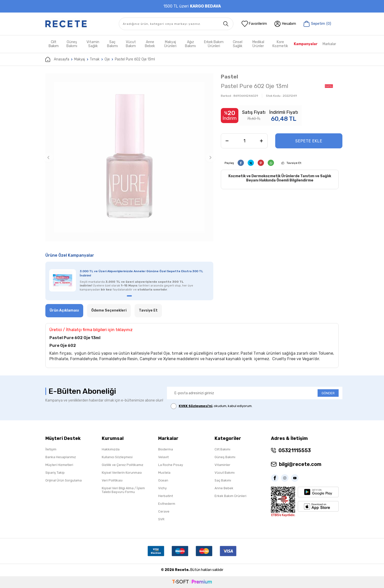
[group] (129, 157)
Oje (107, 59)
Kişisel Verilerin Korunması (122, 473)
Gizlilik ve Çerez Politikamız (123, 465)
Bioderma (166, 449)
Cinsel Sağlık (238, 44)
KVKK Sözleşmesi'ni (196, 406)
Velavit (163, 457)
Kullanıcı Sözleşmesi (117, 457)
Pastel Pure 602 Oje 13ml (135, 59)
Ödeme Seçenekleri (109, 310)
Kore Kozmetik (280, 44)
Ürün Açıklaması (64, 310)
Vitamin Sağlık (93, 44)
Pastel (229, 77)
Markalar (329, 44)
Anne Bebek (150, 44)
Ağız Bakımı (190, 44)
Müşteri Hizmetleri (59, 465)
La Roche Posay (171, 465)
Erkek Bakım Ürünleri (214, 44)
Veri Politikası (112, 480)
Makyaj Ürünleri (170, 44)
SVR (161, 519)
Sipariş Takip (55, 473)
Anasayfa (57, 59)
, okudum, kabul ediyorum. (212, 406)
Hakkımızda (111, 449)
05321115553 (295, 450)
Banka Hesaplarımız (61, 457)
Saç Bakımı (112, 44)
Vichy (162, 488)
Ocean (163, 480)
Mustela (164, 473)
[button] (48, 157)
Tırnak (95, 59)
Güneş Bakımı (72, 44)
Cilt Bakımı (222, 449)
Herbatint (166, 496)
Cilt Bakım (54, 44)
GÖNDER (328, 393)
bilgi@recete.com (300, 464)
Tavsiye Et (294, 163)
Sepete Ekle (309, 141)
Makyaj (80, 59)
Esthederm (167, 504)
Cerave (164, 511)
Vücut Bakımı (225, 473)
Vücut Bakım (131, 44)
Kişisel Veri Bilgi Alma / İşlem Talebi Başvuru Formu (123, 490)
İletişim (51, 449)
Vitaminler (222, 465)
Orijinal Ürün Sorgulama (64, 480)
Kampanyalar (306, 44)
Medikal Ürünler (258, 44)
